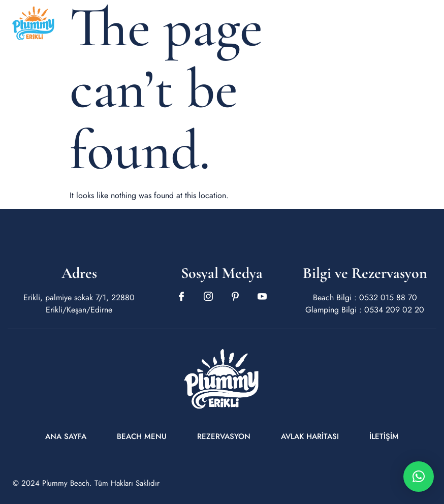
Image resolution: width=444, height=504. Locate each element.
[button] (419, 477)
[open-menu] (429, 23)
